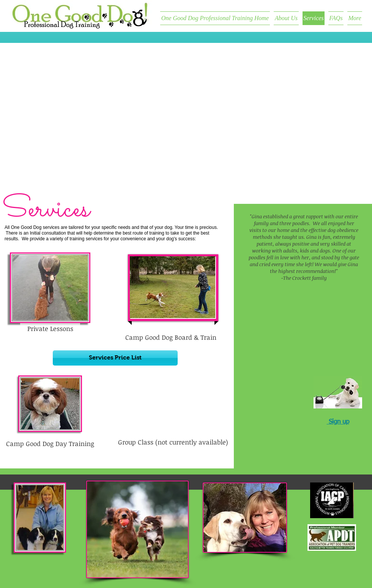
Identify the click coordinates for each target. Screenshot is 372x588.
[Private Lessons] (50, 329)
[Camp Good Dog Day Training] (50, 444)
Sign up (339, 422)
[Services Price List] (115, 358)
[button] (173, 442)
